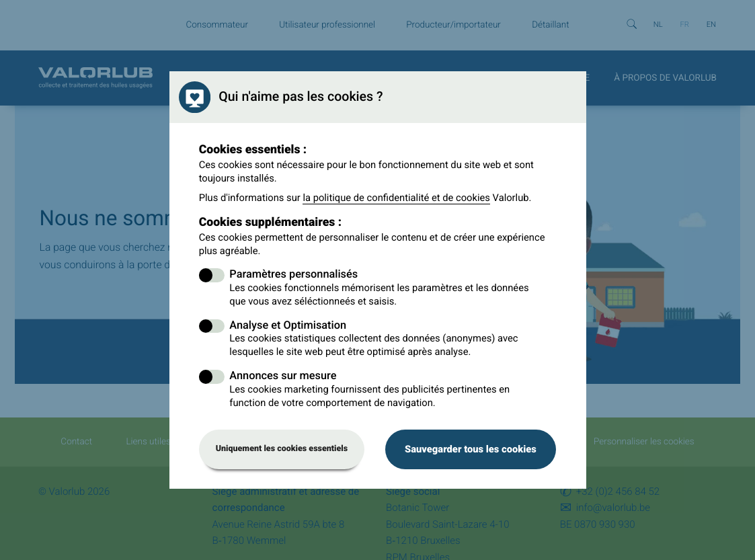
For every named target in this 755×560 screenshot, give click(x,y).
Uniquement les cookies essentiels (282, 449)
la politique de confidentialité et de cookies (396, 198)
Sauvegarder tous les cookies (471, 449)
